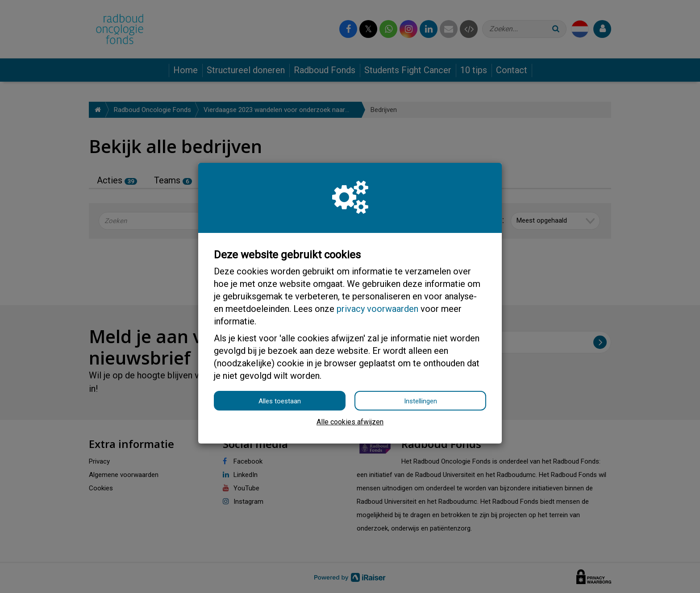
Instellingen (421, 401)
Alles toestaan (280, 401)
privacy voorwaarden (377, 309)
